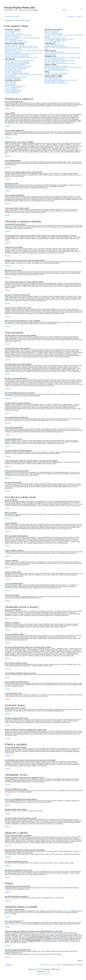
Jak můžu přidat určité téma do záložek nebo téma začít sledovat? (63, 68)
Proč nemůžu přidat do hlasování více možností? (19, 66)
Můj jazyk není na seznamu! (13, 52)
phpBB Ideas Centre (15, 924)
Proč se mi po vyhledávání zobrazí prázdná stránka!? (60, 60)
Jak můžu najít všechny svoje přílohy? (55, 75)
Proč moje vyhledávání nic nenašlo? (55, 59)
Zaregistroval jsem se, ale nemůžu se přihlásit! (18, 35)
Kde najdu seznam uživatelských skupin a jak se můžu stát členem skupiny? (64, 36)
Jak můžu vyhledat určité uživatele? (55, 62)
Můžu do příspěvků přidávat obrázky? (16, 86)
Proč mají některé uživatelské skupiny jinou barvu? (59, 39)
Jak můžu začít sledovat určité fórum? (55, 69)
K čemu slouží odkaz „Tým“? (53, 42)
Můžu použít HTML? (11, 83)
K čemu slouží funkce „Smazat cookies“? (17, 42)
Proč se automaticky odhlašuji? (14, 41)
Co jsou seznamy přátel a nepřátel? (55, 52)
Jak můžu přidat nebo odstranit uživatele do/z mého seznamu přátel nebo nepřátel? (62, 54)
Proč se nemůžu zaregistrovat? (14, 34)
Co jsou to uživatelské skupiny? (54, 34)
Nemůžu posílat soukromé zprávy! (54, 45)
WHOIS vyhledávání (52, 934)
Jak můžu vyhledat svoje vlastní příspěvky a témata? (60, 63)
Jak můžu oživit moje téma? (13, 79)
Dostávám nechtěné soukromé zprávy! (56, 46)
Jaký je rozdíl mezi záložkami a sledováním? (57, 66)
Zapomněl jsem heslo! (11, 39)
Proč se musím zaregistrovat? (13, 31)
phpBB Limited (66, 911)
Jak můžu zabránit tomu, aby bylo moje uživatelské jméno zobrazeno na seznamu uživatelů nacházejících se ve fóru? (22, 47)
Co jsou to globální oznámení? (14, 87)
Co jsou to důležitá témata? (13, 90)
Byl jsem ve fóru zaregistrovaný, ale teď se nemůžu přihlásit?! (22, 38)
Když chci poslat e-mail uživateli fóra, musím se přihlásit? (21, 58)
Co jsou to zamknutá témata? (13, 92)
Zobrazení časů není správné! (13, 49)
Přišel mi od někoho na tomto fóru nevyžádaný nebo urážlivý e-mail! (63, 48)
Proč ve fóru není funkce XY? (53, 79)
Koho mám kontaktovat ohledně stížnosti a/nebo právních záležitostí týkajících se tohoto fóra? (61, 81)
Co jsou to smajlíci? (10, 84)
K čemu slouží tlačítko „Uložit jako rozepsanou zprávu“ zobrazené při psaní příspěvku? (24, 75)
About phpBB (9, 914)
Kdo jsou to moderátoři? (51, 32)
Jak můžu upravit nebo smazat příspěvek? (17, 62)
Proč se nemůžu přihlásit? (12, 37)
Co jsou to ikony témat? (12, 93)
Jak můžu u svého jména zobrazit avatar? (17, 55)
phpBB (40, 275)
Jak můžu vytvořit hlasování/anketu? (15, 65)
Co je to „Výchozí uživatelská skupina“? (56, 41)
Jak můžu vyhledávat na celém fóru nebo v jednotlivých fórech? (63, 58)
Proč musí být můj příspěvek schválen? (16, 77)
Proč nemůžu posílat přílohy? (13, 70)
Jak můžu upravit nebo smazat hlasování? (17, 68)
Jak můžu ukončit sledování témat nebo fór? (57, 70)
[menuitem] (17, 17)
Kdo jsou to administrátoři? (52, 31)
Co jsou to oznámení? (11, 89)
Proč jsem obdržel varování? (13, 72)
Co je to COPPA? (10, 32)
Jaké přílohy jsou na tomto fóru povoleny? (56, 73)
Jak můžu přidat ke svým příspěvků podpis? (17, 63)
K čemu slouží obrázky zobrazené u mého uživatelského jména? (23, 53)
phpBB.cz (49, 972)
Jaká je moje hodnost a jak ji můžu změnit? (17, 56)
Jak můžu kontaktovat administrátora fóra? (57, 83)
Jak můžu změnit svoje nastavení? (15, 45)
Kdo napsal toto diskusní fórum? (54, 77)
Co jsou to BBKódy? (11, 82)
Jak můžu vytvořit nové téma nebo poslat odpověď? (20, 60)
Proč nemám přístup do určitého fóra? (16, 69)
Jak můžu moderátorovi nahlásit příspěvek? (17, 73)
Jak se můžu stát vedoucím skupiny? (55, 38)
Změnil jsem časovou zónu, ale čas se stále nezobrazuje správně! (24, 51)
